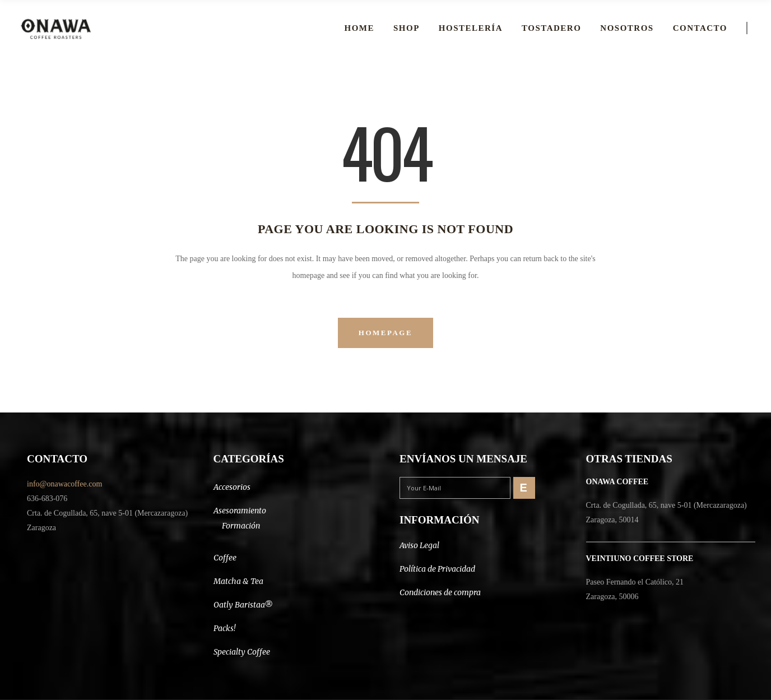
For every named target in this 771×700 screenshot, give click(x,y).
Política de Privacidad (437, 569)
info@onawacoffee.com (64, 484)
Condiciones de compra (440, 592)
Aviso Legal (419, 545)
